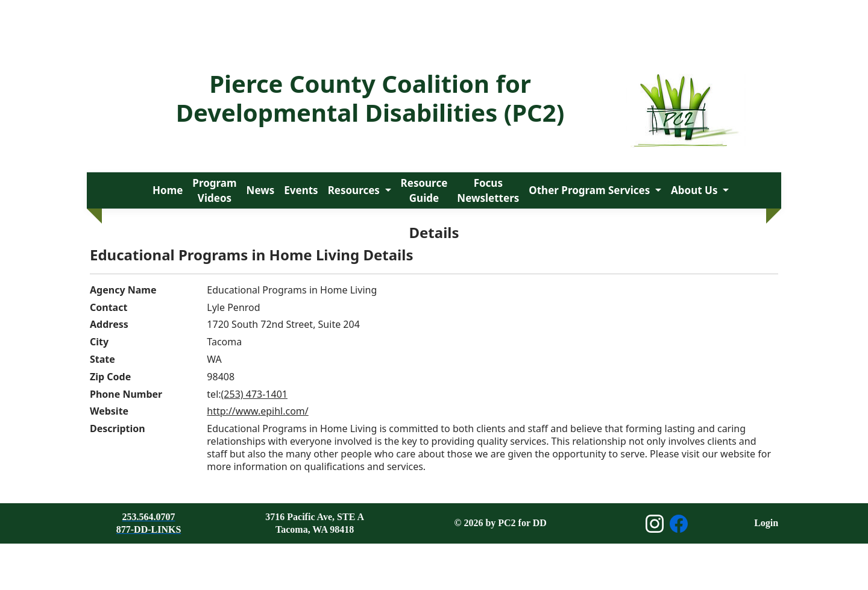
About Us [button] (696, 190)
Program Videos (214, 191)
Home (168, 190)
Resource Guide (424, 191)
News (261, 190)
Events (301, 190)
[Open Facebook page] (679, 524)
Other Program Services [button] (590, 190)
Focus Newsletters (488, 191)
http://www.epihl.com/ (257, 411)
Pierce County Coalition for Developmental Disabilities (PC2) (370, 98)
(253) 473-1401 (254, 394)
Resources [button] (355, 190)
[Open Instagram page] (655, 524)
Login (766, 523)
